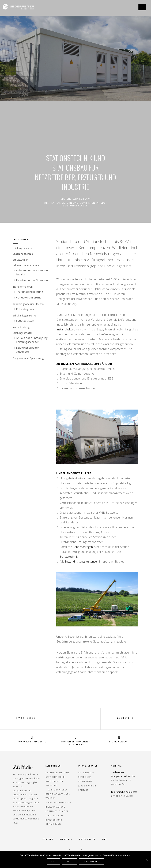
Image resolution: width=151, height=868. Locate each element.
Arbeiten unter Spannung (29, 265)
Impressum (66, 839)
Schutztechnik (22, 260)
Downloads (85, 781)
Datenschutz (87, 839)
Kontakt (83, 790)
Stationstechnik (24, 254)
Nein (69, 861)
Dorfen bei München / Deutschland (76, 743)
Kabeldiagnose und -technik (31, 304)
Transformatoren (24, 287)
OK (53, 861)
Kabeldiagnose (26, 309)
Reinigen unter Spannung (33, 280)
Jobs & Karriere (87, 786)
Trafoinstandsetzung (30, 292)
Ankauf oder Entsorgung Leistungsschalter (32, 340)
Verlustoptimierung (29, 297)
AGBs (105, 839)
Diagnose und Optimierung (30, 358)
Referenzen (85, 777)
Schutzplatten (25, 320)
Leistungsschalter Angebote (28, 350)
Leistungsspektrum (25, 248)
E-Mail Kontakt (119, 742)
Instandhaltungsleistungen (82, 561)
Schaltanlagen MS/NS (27, 316)
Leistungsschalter (24, 333)
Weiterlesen (92, 861)
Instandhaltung (23, 327)
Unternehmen (86, 773)
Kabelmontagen (83, 547)
